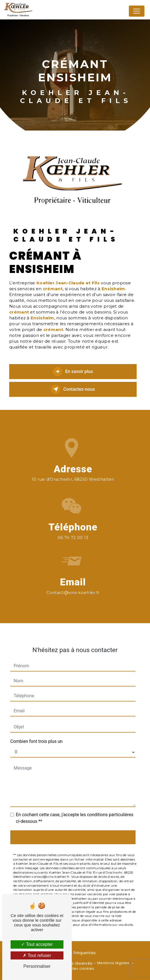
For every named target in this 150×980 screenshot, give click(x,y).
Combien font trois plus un (36, 730)
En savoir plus (73, 372)
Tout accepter (37, 944)
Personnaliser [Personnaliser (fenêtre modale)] (37, 966)
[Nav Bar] (137, 11)
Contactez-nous (73, 389)
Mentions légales (113, 963)
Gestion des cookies (75, 969)
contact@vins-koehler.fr (73, 582)
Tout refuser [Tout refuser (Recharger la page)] (37, 955)
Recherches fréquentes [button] (72, 953)
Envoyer (79, 826)
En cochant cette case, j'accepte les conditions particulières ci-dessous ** (75, 807)
